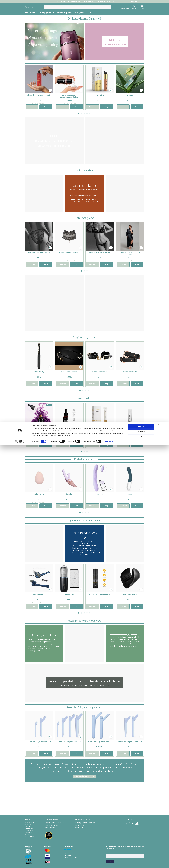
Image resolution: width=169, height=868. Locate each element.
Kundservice (133, 2)
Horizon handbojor (100, 372)
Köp (46, 107)
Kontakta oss (29, 831)
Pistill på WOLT (30, 835)
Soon (130, 494)
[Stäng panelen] (159, 848)
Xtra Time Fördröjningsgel (100, 595)
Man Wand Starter (130, 595)
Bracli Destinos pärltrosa (69, 253)
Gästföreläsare (29, 837)
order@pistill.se (50, 828)
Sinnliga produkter (47, 13)
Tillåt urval (141, 855)
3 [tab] (84, 113)
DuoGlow (69, 494)
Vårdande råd (29, 829)
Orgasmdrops (39, 433)
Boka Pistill (28, 825)
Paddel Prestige (39, 372)
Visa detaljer (109, 864)
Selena (100, 494)
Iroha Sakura (39, 494)
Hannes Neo (69, 595)
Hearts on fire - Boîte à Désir (39, 253)
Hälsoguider (79, 13)
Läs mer (32, 107)
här (108, 685)
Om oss (89, 13)
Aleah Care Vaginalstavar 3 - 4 (100, 742)
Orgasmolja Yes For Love (100, 433)
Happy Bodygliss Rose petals (39, 95)
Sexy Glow (100, 95)
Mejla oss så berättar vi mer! (84, 776)
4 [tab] (87, 113)
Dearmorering (29, 833)
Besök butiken (29, 823)
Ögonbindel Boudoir (69, 372)
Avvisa (141, 860)
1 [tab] (79, 113)
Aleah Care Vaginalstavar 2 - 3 (130, 742)
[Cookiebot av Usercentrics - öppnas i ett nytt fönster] (20, 864)
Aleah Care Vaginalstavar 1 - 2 (39, 742)
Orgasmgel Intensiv (69, 433)
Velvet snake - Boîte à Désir (100, 253)
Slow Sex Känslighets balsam (130, 433)
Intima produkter (31, 13)
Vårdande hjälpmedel (64, 13)
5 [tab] (90, 113)
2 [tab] (81, 113)
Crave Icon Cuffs (130, 372)
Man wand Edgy (39, 595)
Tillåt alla (141, 849)
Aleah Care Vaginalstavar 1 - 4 (69, 742)
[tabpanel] (39, 87)
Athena (130, 95)
